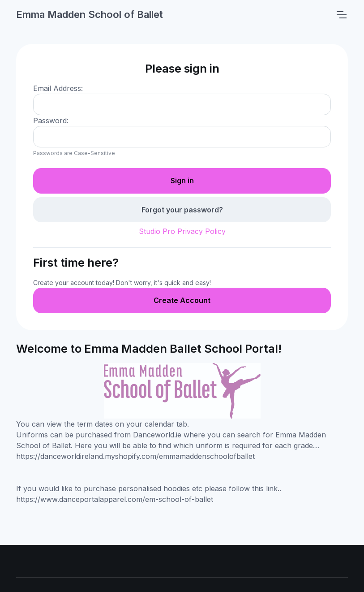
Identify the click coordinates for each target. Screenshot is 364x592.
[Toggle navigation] (341, 15)
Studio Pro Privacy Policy (182, 231)
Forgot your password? (182, 210)
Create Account (182, 300)
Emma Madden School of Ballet (90, 14)
